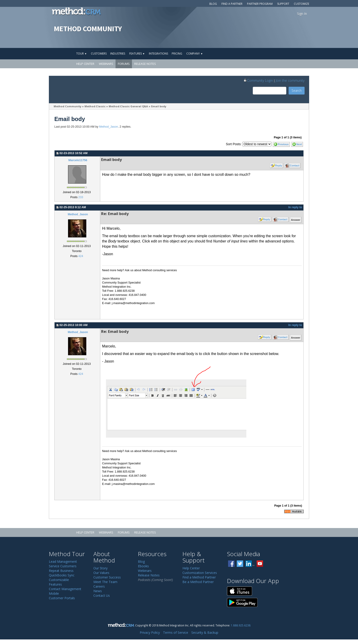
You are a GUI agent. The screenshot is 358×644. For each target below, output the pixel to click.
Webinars (106, 64)
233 (81, 197)
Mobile (54, 593)
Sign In (302, 14)
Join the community (290, 80)
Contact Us (102, 595)
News (98, 591)
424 (81, 256)
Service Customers (63, 566)
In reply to (295, 207)
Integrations (158, 54)
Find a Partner (232, 4)
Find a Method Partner (199, 577)
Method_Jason (109, 127)
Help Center (85, 64)
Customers (99, 54)
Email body (159, 106)
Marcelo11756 (78, 160)
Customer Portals (62, 598)
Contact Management (65, 589)
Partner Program (260, 4)
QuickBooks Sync (62, 575)
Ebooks (143, 566)
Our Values (101, 573)
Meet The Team (105, 582)
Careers (99, 586)
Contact (295, 166)
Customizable (59, 580)
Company (195, 54)
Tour (82, 54)
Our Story (100, 568)
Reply (279, 166)
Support (283, 4)
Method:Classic (95, 106)
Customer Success (107, 577)
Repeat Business (61, 571)
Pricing (177, 54)
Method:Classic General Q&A (128, 106)
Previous (283, 144)
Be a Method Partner (198, 582)
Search (297, 91)
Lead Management (63, 561)
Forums (124, 64)
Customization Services (200, 573)
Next (299, 144)
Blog (213, 4)
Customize (301, 4)
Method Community (67, 106)
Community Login (258, 80)
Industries (118, 54)
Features (137, 54)
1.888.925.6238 (241, 625)
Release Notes (145, 64)
